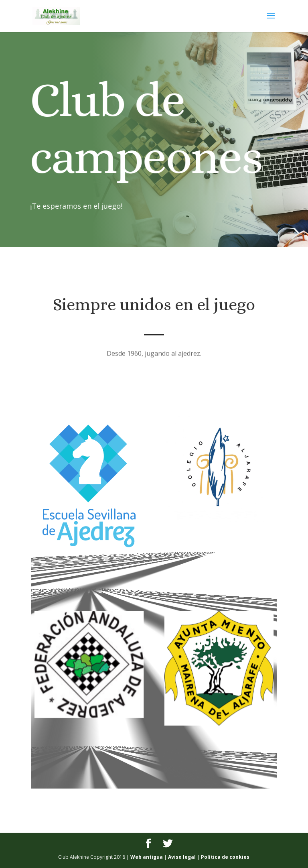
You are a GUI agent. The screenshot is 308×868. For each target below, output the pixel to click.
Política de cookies (225, 857)
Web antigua (147, 857)
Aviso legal (182, 857)
